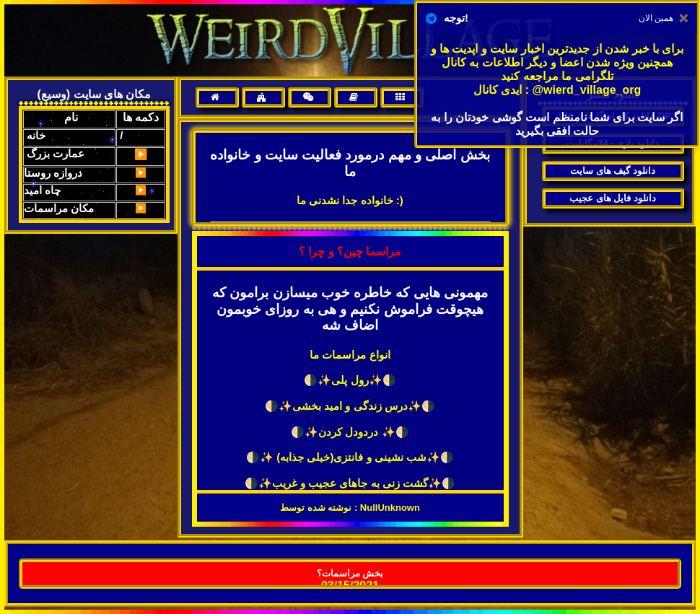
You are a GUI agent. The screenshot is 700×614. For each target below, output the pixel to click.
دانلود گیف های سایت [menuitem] (613, 171)
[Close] (684, 18)
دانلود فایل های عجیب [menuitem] (613, 198)
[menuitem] (217, 97)
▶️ (141, 154)
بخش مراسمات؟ (350, 573)
